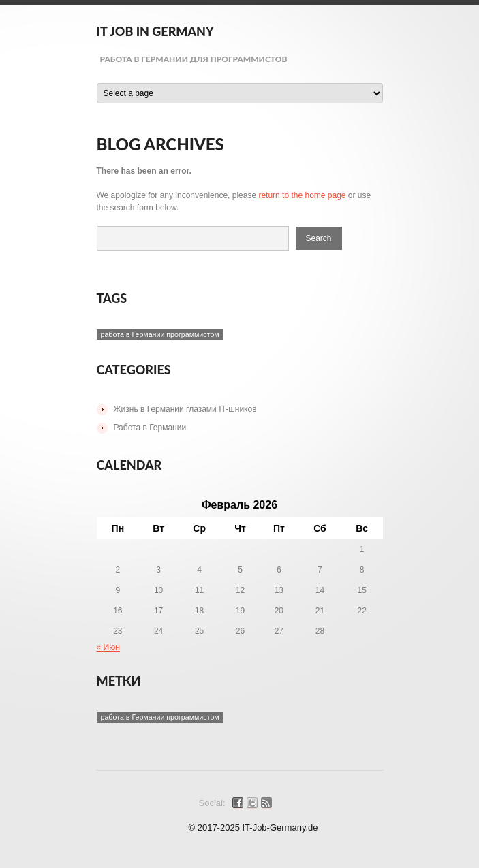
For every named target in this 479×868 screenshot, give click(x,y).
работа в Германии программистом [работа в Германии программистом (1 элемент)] (160, 334)
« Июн (108, 647)
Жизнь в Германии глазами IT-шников (185, 409)
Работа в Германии (150, 428)
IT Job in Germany (155, 31)
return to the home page (302, 195)
